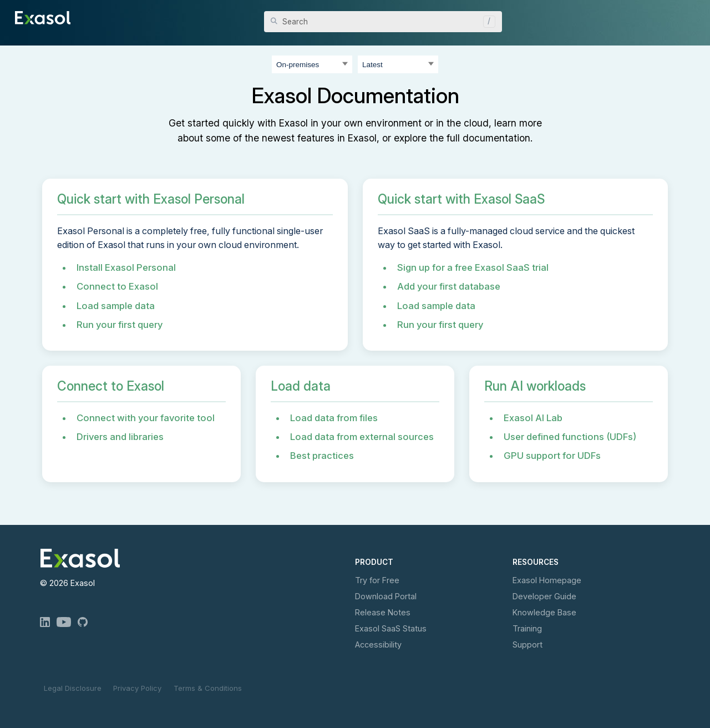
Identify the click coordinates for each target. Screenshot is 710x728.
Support (528, 644)
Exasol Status (391, 628)
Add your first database (449, 286)
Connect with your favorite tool (146, 418)
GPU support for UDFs (552, 456)
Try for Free (377, 580)
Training (527, 628)
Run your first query (120, 325)
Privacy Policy (137, 688)
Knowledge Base (544, 612)
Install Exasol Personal (126, 267)
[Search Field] (383, 22)
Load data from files (334, 418)
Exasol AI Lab (533, 418)
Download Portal (386, 596)
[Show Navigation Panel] (689, 17)
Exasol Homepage (547, 580)
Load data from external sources (362, 437)
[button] (486, 22)
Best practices (322, 456)
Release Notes (383, 612)
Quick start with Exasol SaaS (461, 199)
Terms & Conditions (208, 688)
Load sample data (116, 306)
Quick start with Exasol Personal (151, 199)
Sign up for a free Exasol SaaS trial (473, 267)
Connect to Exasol (117, 286)
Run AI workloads (535, 386)
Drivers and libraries (120, 437)
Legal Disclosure (73, 688)
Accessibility (378, 644)
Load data (301, 386)
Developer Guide (544, 596)
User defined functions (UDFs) (570, 437)
